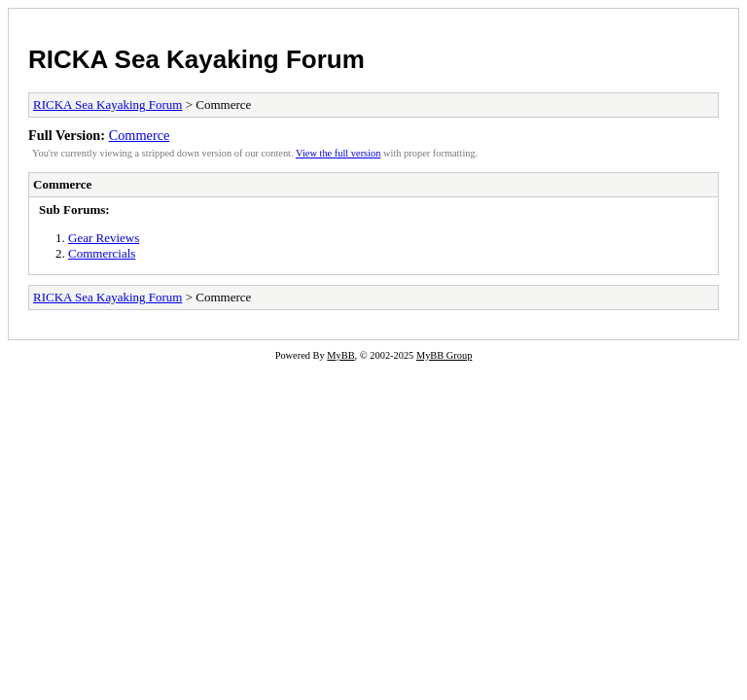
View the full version (338, 153)
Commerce (140, 135)
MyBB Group (444, 355)
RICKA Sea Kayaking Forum (196, 59)
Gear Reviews (104, 238)
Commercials (102, 253)
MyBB (340, 355)
